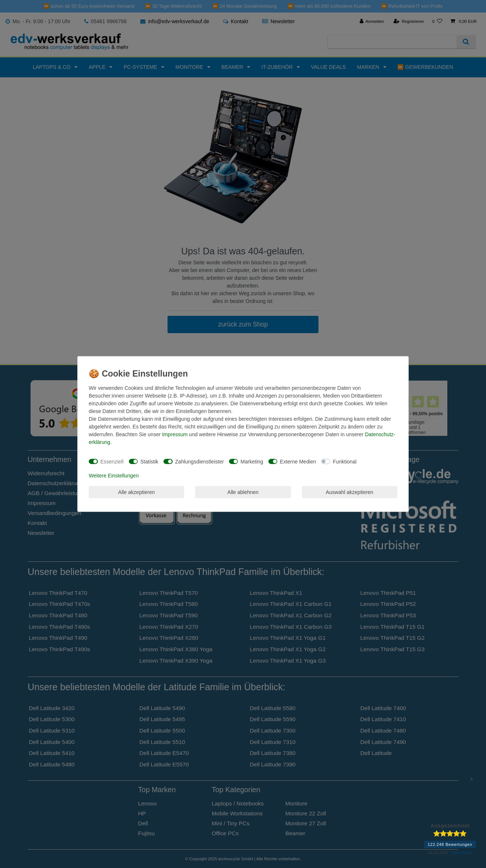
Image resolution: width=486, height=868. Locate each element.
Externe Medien (298, 461)
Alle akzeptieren (137, 492)
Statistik (149, 461)
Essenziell (112, 461)
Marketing (252, 461)
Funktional (345, 461)
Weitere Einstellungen (114, 476)
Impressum (175, 434)
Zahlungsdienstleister (200, 461)
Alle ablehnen (243, 492)
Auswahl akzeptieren (350, 492)
